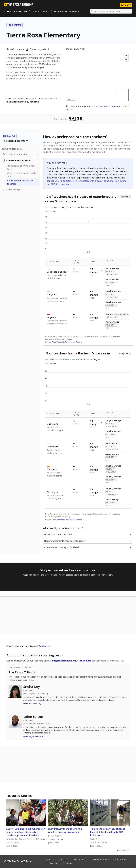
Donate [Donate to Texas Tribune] (126, 5)
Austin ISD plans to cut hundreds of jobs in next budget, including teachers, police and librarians (26, 832)
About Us (50, 860)
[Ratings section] (21, 190)
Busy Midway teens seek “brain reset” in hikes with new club (65, 830)
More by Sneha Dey (32, 704)
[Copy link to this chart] (124, 197)
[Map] (98, 77)
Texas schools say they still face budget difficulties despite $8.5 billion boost (108, 832)
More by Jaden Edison (33, 737)
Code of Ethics (120, 860)
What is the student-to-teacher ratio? (22, 175)
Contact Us (64, 860)
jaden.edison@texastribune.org (37, 724)
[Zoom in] (126, 56)
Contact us (45, 646)
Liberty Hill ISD (41, 11)
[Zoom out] (126, 59)
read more (86, 661)
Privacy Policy (54, 863)
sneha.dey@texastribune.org (36, 694)
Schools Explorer (16, 11)
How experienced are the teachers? (20, 182)
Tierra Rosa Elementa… (67, 11)
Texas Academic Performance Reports (67, 342)
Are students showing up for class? (21, 167)
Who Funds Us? (81, 860)
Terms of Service (101, 860)
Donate (69, 863)
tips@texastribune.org (64, 661)
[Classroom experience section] (21, 161)
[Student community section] (21, 154)
